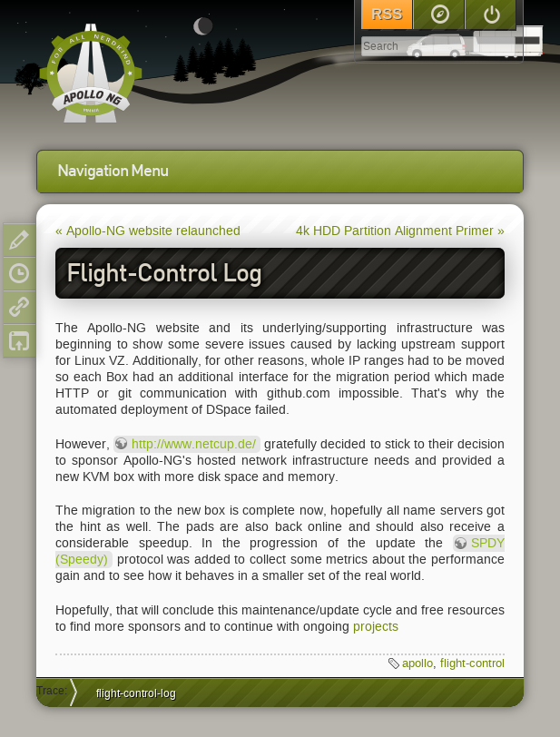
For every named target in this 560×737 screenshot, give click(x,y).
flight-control (472, 663)
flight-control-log (136, 693)
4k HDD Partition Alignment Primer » (400, 231)
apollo (418, 663)
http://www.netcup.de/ (194, 444)
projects (376, 627)
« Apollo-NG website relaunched (148, 231)
